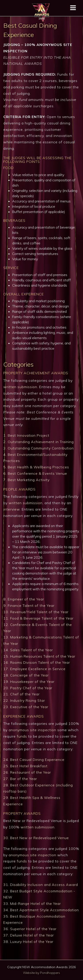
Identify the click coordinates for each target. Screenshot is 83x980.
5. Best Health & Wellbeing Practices (36, 467)
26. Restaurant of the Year (27, 772)
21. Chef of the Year (21, 694)
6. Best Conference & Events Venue (35, 473)
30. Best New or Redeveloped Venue (36, 838)
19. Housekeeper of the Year (29, 682)
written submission (20, 387)
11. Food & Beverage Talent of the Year (38, 618)
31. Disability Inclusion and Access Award (41, 885)
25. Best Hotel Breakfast (25, 766)
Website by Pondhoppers (41, 973)
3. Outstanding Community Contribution (39, 448)
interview (12, 509)
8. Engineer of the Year (24, 599)
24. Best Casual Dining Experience (34, 760)
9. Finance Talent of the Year (29, 605)
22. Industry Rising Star (24, 700)
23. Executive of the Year (26, 707)
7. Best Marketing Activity (26, 480)
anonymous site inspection (32, 730)
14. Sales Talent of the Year (28, 650)
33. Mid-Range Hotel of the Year (32, 904)
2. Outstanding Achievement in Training (39, 442)
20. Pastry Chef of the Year (28, 688)
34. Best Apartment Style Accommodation (41, 910)
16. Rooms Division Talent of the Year (37, 662)
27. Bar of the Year (20, 779)
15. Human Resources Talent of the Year (39, 656)
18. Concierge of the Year (26, 675)
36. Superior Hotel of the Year (30, 929)
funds (22, 736)
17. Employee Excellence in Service (34, 669)
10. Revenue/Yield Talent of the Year (36, 612)
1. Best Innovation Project (26, 435)
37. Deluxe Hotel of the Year (29, 935)
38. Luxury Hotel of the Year (28, 942)
